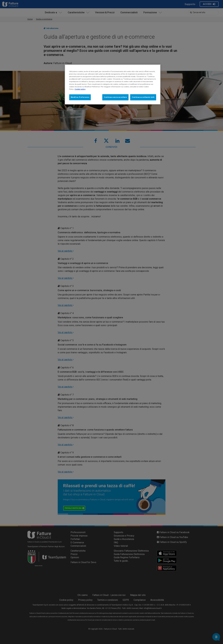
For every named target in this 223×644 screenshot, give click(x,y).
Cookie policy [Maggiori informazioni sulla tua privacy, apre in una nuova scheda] (80, 89)
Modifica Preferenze (80, 97)
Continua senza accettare (115, 97)
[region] (113, 84)
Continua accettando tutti (143, 97)
